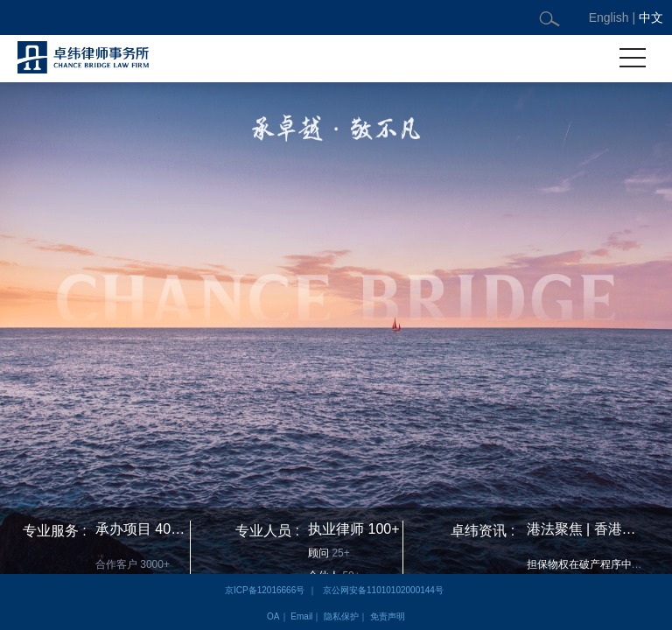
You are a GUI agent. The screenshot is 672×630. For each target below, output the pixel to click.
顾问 (318, 553)
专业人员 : (267, 531)
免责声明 (388, 616)
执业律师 (336, 529)
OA (273, 616)
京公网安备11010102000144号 (383, 590)
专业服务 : (55, 531)
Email (301, 616)
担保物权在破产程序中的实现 (595, 564)
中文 (651, 17)
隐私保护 (341, 616)
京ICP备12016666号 (265, 590)
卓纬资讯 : (483, 531)
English (609, 17)
